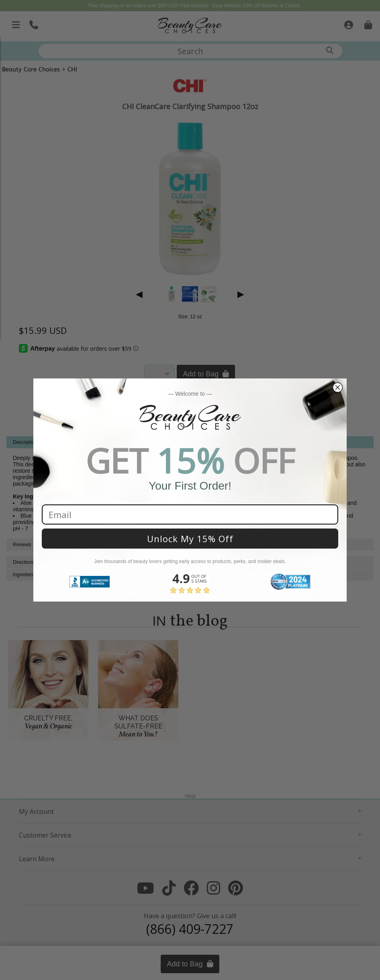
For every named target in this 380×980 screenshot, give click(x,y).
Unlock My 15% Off (190, 539)
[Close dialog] (338, 387)
